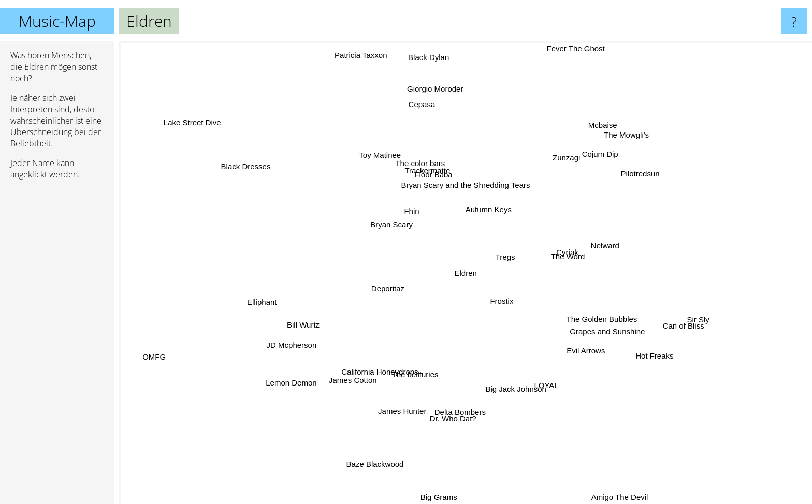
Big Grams (441, 497)
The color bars (414, 164)
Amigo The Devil (610, 489)
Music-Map (57, 21)
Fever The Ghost (567, 63)
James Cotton (355, 370)
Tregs (509, 250)
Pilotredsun (641, 178)
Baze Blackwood (378, 478)
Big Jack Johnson (523, 385)
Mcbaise (603, 126)
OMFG (173, 350)
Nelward (611, 249)
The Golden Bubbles (593, 323)
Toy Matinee (378, 161)
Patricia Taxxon (356, 53)
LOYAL (545, 394)
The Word (564, 241)
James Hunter (408, 404)
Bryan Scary (387, 227)
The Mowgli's (608, 149)
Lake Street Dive (211, 132)
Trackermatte (425, 175)
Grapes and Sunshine (614, 340)
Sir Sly (685, 314)
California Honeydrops (384, 365)
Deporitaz (375, 291)
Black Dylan (434, 51)
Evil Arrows (581, 351)
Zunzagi (560, 163)
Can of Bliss (691, 327)
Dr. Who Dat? (442, 420)
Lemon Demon (272, 401)
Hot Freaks (648, 348)
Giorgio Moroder (439, 108)
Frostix (499, 303)
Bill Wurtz (293, 322)
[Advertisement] (57, 346)
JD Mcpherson (294, 330)
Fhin (409, 210)
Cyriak (568, 251)
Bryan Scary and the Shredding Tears (463, 185)
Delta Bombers (468, 408)
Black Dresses (266, 175)
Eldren (466, 273)
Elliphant (271, 299)
